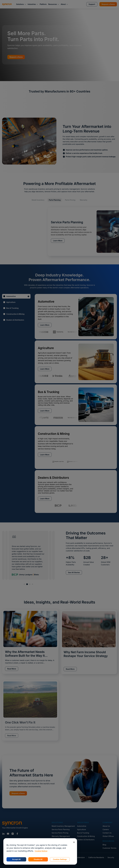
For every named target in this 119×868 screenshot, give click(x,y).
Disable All (38, 859)
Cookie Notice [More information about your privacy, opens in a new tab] (41, 851)
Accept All (16, 859)
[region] (40, 851)
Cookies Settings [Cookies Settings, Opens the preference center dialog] (60, 859)
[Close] (74, 842)
